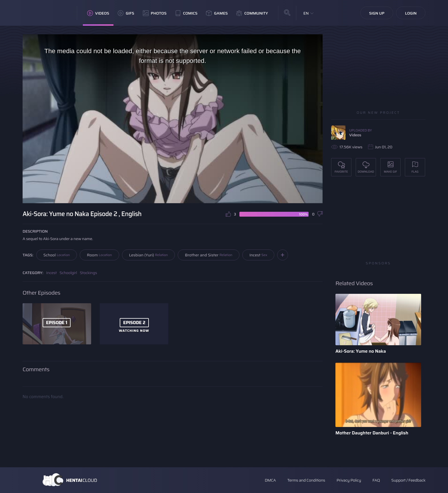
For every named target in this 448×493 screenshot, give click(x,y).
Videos (98, 13)
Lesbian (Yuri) (149, 255)
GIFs (126, 13)
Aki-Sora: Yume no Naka (361, 351)
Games (217, 13)
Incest (258, 255)
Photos (155, 13)
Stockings (88, 273)
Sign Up (377, 13)
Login (411, 13)
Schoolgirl (68, 273)
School (57, 255)
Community (252, 13)
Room (99, 255)
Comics (186, 13)
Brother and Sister (209, 255)
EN (306, 13)
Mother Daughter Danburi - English (372, 433)
